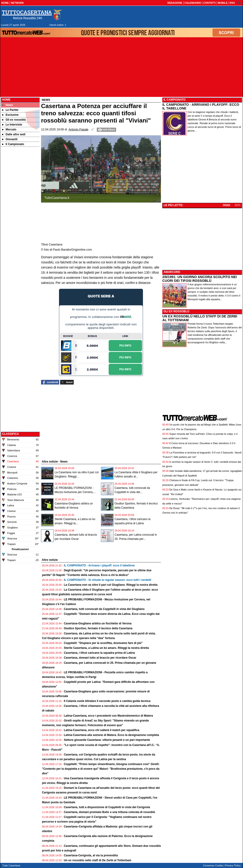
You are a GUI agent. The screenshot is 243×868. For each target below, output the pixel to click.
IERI (238, 205)
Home (6, 100)
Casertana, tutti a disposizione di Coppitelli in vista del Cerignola (107, 807)
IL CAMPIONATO (175, 100)
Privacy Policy (233, 865)
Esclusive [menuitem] (10, 115)
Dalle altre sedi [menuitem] (14, 134)
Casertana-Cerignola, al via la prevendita (91, 855)
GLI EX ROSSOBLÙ (176, 311)
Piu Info (125, 345)
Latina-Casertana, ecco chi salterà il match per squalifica (102, 730)
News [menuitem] (7, 105)
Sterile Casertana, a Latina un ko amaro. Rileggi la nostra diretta (106, 648)
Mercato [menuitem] (9, 129)
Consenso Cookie (213, 865)
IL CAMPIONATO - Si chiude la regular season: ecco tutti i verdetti (108, 580)
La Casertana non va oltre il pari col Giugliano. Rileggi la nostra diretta (111, 585)
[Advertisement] (20, 221)
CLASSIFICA (10, 434)
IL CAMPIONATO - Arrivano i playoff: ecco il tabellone (99, 565)
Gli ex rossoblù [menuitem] (14, 120)
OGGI (226, 205)
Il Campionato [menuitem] (13, 144)
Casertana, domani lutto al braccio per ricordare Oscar (100, 658)
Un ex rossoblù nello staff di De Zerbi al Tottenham (98, 860)
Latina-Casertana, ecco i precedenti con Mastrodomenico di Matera (108, 716)
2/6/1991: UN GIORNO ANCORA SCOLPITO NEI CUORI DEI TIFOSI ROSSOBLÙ (200, 279)
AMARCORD (172, 272)
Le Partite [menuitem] (10, 110)
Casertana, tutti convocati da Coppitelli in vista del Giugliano (104, 609)
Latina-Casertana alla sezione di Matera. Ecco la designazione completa (111, 735)
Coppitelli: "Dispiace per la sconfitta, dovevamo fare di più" (103, 643)
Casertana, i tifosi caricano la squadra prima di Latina (99, 653)
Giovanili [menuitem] (10, 139)
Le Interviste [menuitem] (12, 125)
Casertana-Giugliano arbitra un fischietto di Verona (98, 623)
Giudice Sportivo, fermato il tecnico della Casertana (98, 628)
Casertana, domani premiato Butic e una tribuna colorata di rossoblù (109, 812)
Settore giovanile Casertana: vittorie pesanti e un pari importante (107, 740)
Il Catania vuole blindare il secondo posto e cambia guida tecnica (107, 701)
